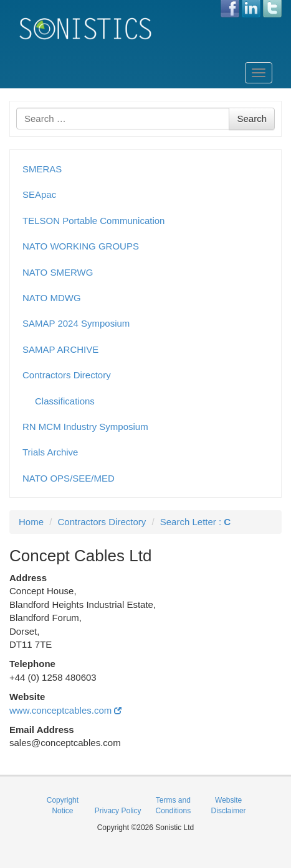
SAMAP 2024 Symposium (76, 323)
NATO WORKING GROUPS (81, 246)
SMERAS (42, 169)
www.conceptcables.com (65, 710)
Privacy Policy (118, 811)
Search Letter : (195, 522)
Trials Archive (50, 452)
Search (252, 119)
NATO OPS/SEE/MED (69, 478)
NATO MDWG (52, 298)
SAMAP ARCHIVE (60, 349)
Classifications (65, 401)
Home (31, 522)
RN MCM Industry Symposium (85, 427)
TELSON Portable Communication (93, 221)
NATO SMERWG (58, 272)
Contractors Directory (67, 375)
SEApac (39, 194)
